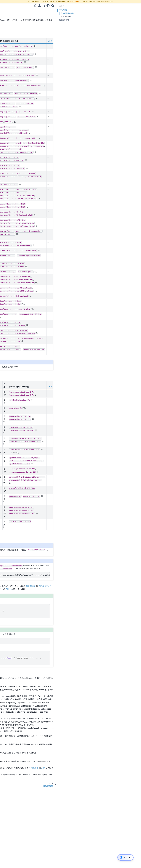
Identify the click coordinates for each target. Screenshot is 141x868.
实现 (5, 178)
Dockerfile (7, 219)
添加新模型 (7, 110)
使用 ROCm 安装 (9, 26)
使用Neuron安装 (9, 37)
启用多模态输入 (9, 114)
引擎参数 (6, 118)
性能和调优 (7, 133)
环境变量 (6, 80)
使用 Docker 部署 (9, 69)
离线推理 (6, 201)
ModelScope (51, 680)
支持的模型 (7, 107)
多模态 (5, 216)
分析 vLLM (7, 223)
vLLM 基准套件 (9, 187)
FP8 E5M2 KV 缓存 (10, 161)
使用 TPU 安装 (8, 40)
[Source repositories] (88, 6)
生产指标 (6, 76)
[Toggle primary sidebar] (32, 6)
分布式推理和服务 (10, 72)
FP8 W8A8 (7, 157)
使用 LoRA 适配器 (10, 121)
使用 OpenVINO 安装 (11, 29)
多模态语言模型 (119, 17)
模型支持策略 (116, 20)
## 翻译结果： (8, 174)
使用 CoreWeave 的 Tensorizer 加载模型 (14, 92)
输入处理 (6, 212)
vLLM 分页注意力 (9, 208)
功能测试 (49, 838)
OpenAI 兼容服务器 (10, 65)
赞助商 (5, 236)
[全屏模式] (96, 6)
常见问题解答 (8, 97)
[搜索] (105, 6)
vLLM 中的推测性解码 (11, 129)
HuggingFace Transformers (52, 20)
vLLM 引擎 (7, 205)
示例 (5, 55)
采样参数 (6, 197)
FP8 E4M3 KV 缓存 (10, 164)
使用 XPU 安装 (8, 44)
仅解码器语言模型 (120, 13)
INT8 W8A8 (7, 153)
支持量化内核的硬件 (10, 142)
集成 (5, 87)
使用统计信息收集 (10, 83)
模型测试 (77, 832)
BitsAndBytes (8, 150)
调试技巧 (6, 52)
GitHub (48, 635)
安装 (5, 22)
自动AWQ (7, 146)
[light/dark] (100, 6)
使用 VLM (7, 125)
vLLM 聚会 (7, 233)
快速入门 (6, 48)
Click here (75, 1)
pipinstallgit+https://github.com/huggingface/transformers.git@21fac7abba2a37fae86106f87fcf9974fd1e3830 (70, 618)
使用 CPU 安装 (8, 33)
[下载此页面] (92, 6)
